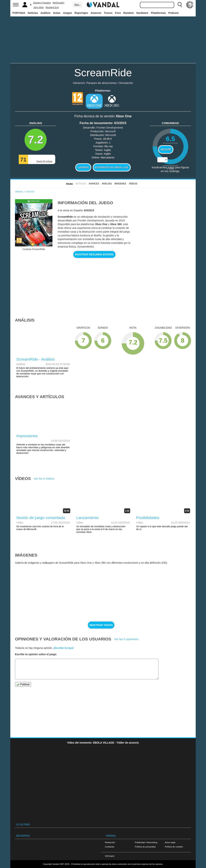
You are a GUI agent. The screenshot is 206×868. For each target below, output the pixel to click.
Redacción (110, 842)
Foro (118, 13)
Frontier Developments (110, 128)
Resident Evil (52, 7)
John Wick (38, 7)
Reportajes (81, 13)
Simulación (126, 83)
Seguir (166, 149)
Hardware (142, 13)
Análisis (46, 13)
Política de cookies (174, 847)
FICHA (69, 184)
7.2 (36, 140)
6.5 (170, 139)
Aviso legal (170, 842)
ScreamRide (103, 73)
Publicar (23, 684)
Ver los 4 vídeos (44, 479)
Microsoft (110, 131)
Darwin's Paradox (42, 3)
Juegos (68, 13)
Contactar (110, 847)
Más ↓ (77, 5)
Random (129, 13)
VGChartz (110, 856)
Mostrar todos (101, 625)
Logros (83, 167)
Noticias (33, 13)
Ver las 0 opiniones (126, 639)
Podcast (173, 13)
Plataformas (158, 13)
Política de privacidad (145, 847)
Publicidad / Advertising (146, 842)
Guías (57, 13)
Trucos (108, 13)
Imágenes (120, 184)
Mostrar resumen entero (94, 254)
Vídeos (133, 184)
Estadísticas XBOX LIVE (112, 167)
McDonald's (58, 3)
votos (170, 169)
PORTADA (19, 13)
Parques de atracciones (102, 83)
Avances (96, 13)
